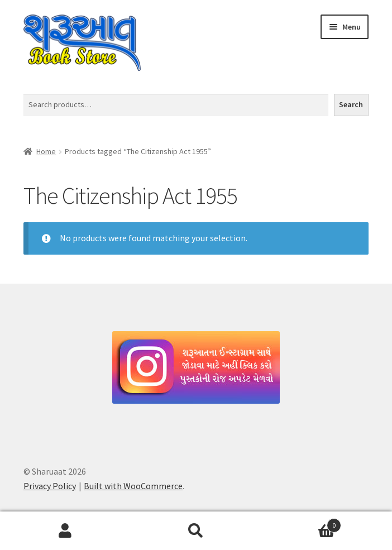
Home (46, 151)
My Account (65, 531)
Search (351, 104)
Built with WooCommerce (133, 486)
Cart (301, 523)
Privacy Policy (50, 486)
